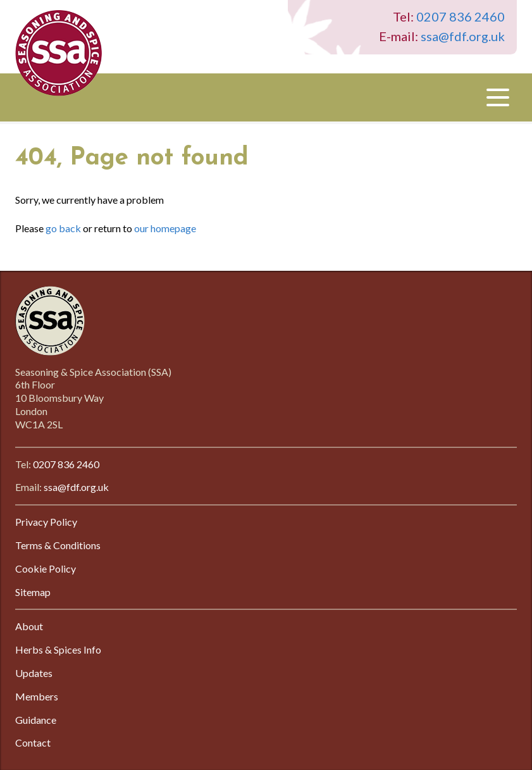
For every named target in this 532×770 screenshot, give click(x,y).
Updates (34, 673)
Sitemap (33, 592)
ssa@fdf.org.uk (463, 36)
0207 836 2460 (461, 16)
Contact (33, 742)
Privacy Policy (46, 522)
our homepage (165, 228)
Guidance (36, 720)
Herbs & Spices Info (58, 649)
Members (37, 696)
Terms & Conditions (58, 545)
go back (63, 228)
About (29, 626)
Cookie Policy (46, 568)
